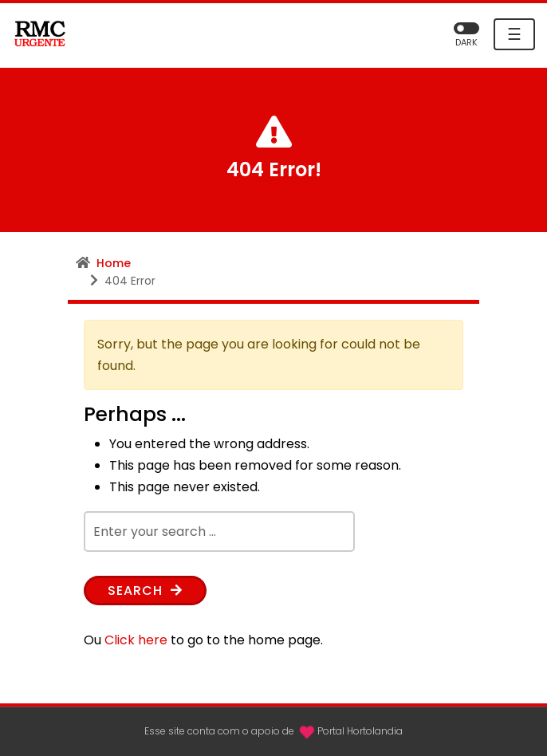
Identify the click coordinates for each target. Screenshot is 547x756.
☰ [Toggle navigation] (514, 34)
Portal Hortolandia (360, 731)
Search (145, 591)
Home (114, 263)
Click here (136, 640)
